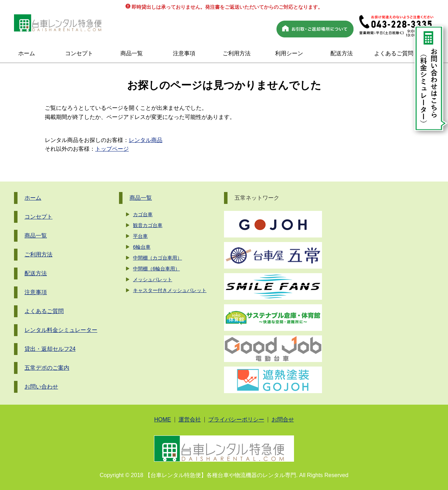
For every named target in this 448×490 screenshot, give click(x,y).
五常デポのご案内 (47, 368)
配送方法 (342, 53)
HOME (163, 420)
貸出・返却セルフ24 (50, 349)
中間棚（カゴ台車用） (157, 258)
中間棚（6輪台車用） (156, 269)
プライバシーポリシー (236, 420)
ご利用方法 (237, 53)
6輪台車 (142, 247)
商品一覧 (132, 53)
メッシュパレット (153, 279)
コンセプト (79, 53)
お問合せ (283, 420)
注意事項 (184, 53)
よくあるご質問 (394, 53)
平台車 (140, 236)
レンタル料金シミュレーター (61, 330)
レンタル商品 (146, 140)
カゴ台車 (143, 214)
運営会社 (190, 420)
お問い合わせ (41, 387)
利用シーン (289, 53)
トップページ (112, 149)
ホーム (27, 53)
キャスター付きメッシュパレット (170, 290)
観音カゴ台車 (148, 225)
